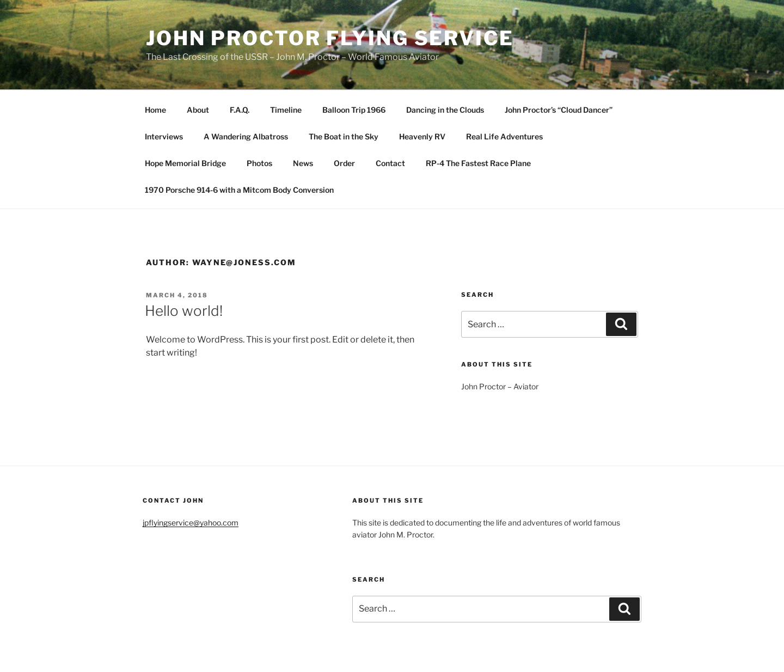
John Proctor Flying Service (330, 38)
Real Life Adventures (504, 136)
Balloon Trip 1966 (354, 110)
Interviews (164, 136)
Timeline (286, 110)
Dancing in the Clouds (445, 110)
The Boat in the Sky (344, 136)
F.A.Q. (240, 110)
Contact (390, 163)
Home (155, 110)
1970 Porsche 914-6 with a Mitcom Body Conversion (239, 190)
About (198, 110)
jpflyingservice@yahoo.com (191, 523)
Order (344, 163)
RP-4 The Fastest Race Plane (478, 163)
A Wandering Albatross (246, 136)
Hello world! (184, 311)
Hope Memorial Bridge (185, 163)
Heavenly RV (422, 136)
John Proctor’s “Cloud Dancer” (559, 110)
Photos (259, 163)
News (303, 163)
